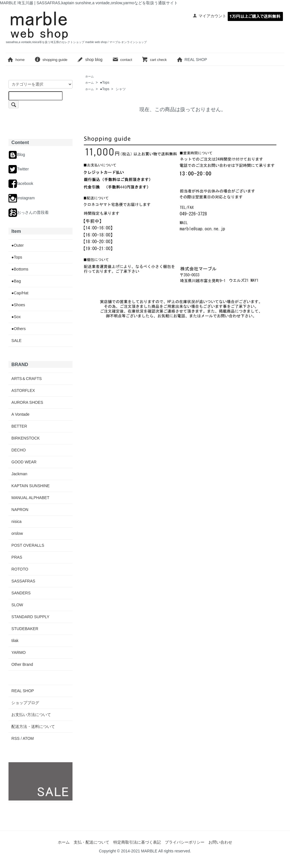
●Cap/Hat (20, 293)
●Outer (17, 245)
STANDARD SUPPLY (30, 617)
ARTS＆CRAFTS (26, 379)
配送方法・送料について (33, 726)
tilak (15, 641)
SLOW (17, 605)
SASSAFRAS (23, 581)
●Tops (105, 83)
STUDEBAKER (25, 629)
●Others (18, 329)
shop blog (90, 60)
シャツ (121, 89)
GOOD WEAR (24, 462)
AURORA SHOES (27, 402)
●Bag (16, 281)
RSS (15, 738)
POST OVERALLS (28, 545)
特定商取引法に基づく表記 (137, 842)
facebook (21, 183)
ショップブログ (25, 703)
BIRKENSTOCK (25, 438)
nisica (16, 521)
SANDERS (21, 593)
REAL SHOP (196, 60)
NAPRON (20, 510)
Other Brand (22, 664)
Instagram (22, 198)
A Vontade (20, 414)
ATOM (28, 738)
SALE (16, 341)
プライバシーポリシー (185, 842)
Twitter (19, 169)
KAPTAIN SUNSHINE (30, 486)
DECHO (19, 450)
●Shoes (18, 305)
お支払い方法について (31, 715)
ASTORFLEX (23, 390)
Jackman (19, 474)
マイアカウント (209, 16)
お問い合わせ (220, 842)
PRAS (17, 557)
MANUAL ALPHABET (30, 498)
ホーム (64, 842)
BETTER (19, 426)
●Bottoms (20, 269)
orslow (17, 533)
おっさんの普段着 (29, 212)
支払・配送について (91, 842)
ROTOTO (20, 569)
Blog (17, 155)
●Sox (16, 317)
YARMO (18, 652)
